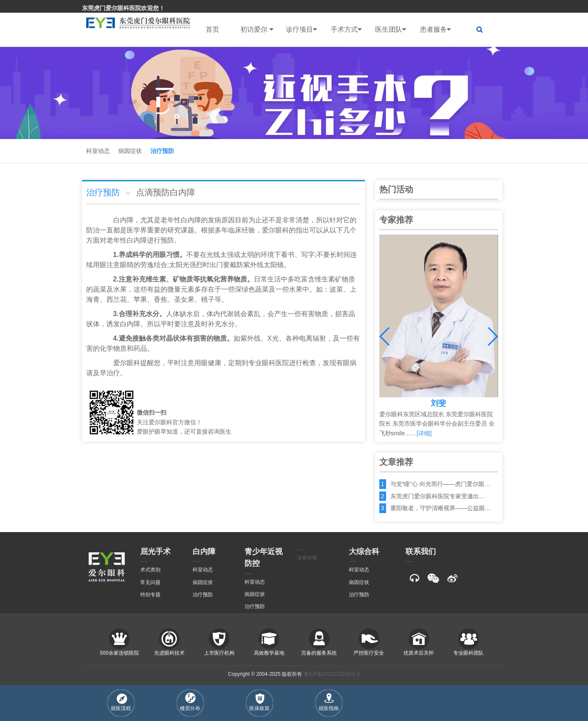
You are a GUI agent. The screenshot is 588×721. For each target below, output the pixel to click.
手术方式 (346, 30)
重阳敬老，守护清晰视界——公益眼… (441, 508)
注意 (113, 265)
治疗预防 (162, 151)
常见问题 (150, 582)
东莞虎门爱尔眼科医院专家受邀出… (438, 496)
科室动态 (98, 151)
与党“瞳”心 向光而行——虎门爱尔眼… (440, 484)
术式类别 (150, 570)
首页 (212, 29)
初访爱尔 (257, 30)
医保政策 (259, 702)
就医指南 (329, 702)
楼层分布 (190, 702)
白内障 (123, 220)
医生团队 (391, 30)
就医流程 (121, 702)
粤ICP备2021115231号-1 (332, 674)
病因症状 (130, 151)
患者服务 (435, 30)
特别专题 (150, 595)
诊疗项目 (301, 30)
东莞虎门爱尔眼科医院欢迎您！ (123, 8)
